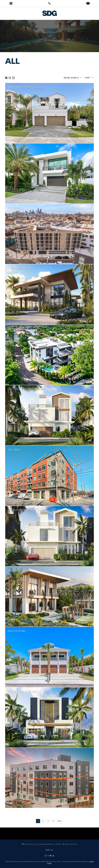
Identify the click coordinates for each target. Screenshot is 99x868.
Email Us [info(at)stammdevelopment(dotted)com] (49, 850)
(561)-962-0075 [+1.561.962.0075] (70, 844)
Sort (89, 78)
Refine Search (73, 78)
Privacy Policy (57, 862)
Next (60, 821)
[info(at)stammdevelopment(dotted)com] (88, 4)
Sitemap (65, 862)
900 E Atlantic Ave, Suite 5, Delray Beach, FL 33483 (42, 844)
